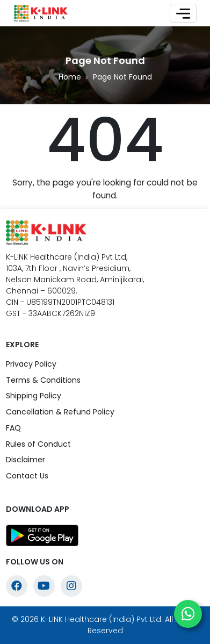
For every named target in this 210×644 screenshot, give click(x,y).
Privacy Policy (31, 364)
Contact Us (27, 476)
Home (70, 77)
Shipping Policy (34, 396)
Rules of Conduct (38, 444)
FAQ (13, 428)
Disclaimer (26, 460)
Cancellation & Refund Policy (60, 412)
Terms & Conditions (43, 380)
